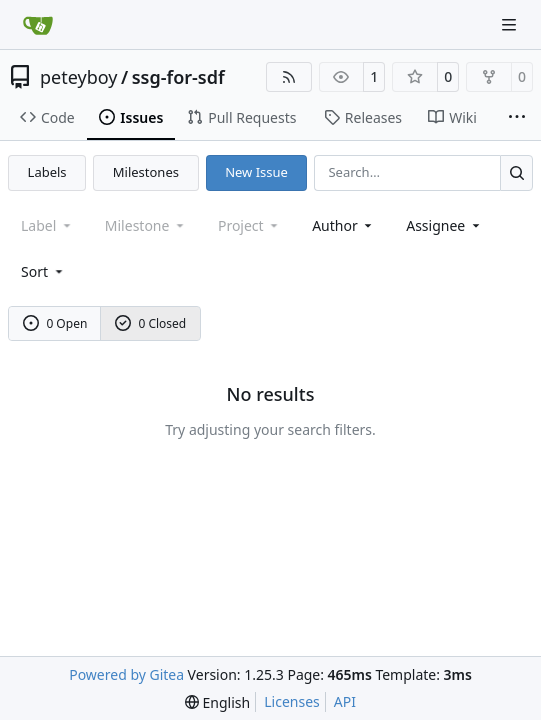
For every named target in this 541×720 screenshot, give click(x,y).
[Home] (38, 25)
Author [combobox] (343, 225)
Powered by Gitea (126, 674)
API (345, 701)
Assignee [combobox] (444, 225)
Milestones (146, 172)
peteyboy (78, 77)
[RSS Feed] (289, 77)
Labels (47, 172)
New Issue (256, 172)
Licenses (292, 701)
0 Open (55, 323)
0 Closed (151, 323)
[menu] (43, 271)
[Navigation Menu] (511, 24)
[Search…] (516, 172)
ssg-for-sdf (178, 77)
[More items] (517, 118)
